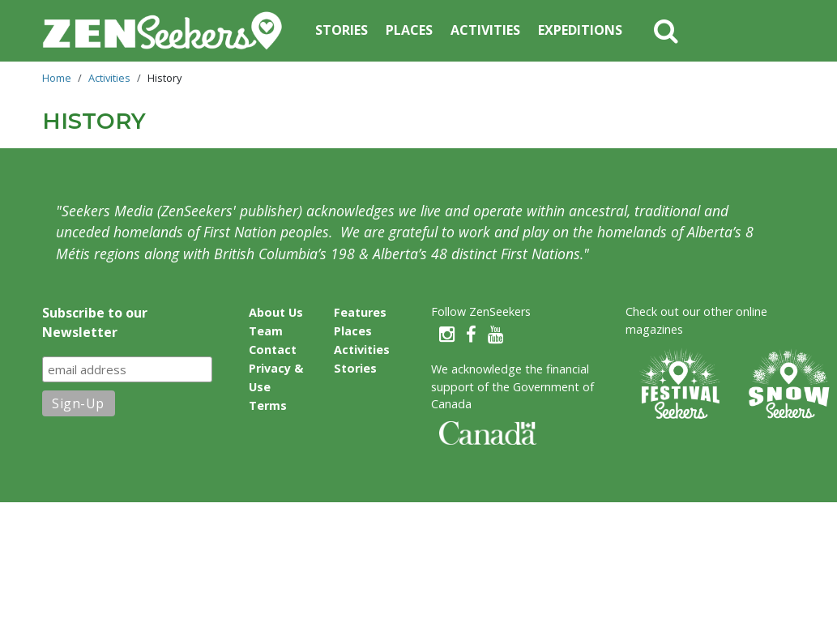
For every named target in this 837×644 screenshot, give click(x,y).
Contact (273, 350)
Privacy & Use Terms (276, 387)
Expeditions (580, 30)
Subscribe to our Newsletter (95, 322)
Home (57, 78)
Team (266, 331)
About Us (276, 312)
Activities (485, 30)
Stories (342, 30)
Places (409, 30)
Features (360, 312)
